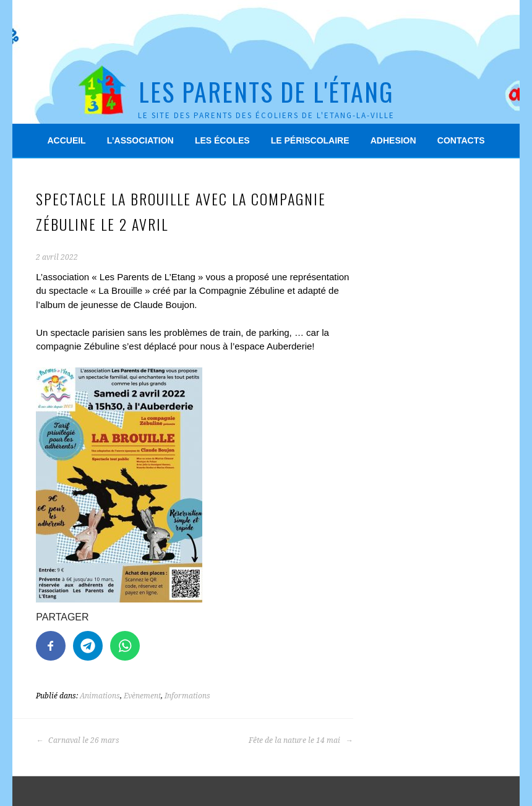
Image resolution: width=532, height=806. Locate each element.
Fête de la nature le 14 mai (301, 740)
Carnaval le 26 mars (78, 740)
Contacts (461, 140)
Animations (100, 696)
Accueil (66, 140)
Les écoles (222, 140)
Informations (187, 696)
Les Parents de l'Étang (266, 92)
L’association (140, 140)
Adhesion (393, 140)
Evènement (142, 696)
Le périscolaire (310, 140)
